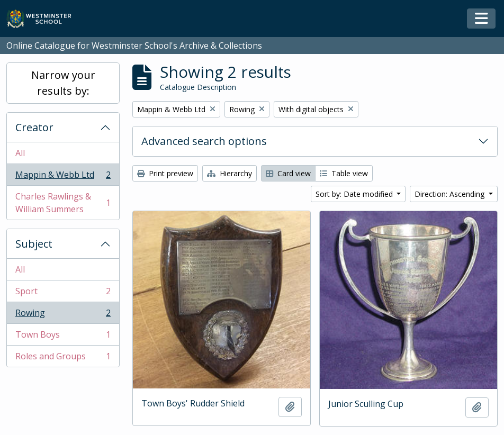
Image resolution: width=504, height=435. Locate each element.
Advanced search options (204, 141)
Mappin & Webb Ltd (63, 177)
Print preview (165, 173)
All (20, 153)
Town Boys (63, 337)
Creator (34, 127)
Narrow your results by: (63, 83)
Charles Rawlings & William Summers (63, 203)
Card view (288, 173)
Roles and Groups (63, 358)
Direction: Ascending (451, 194)
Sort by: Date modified (355, 194)
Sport (63, 293)
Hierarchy (229, 173)
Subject (34, 244)
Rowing (63, 315)
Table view (344, 173)
